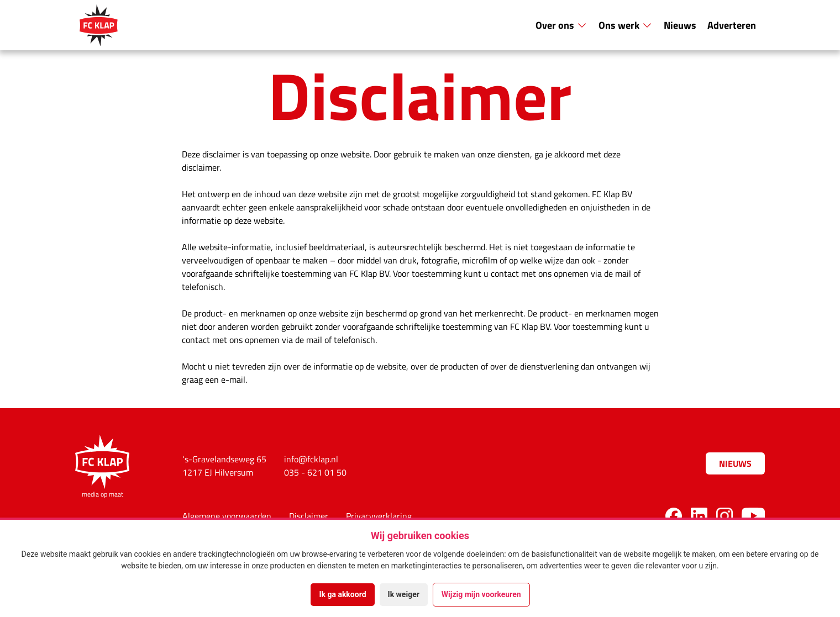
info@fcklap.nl (311, 459)
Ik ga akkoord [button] (342, 594)
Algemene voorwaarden (227, 516)
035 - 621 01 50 (315, 472)
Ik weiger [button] (404, 594)
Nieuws (680, 25)
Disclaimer (309, 516)
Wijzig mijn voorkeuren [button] (481, 594)
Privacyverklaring (379, 516)
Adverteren (732, 25)
